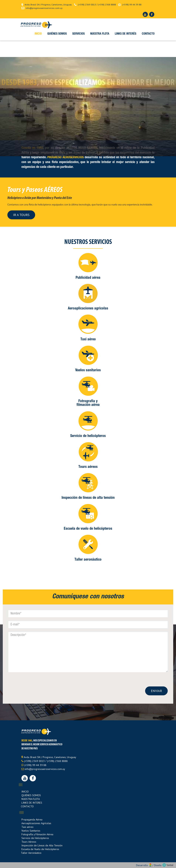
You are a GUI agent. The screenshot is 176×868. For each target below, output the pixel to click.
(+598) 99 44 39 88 (132, 5)
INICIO (25, 792)
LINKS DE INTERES (32, 803)
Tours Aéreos (29, 842)
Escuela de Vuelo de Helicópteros (40, 849)
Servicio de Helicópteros (35, 838)
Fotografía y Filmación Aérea (37, 834)
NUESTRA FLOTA (31, 799)
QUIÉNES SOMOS (31, 795)
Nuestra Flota (100, 34)
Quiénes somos (57, 34)
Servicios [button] (78, 34)
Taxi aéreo (27, 827)
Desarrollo (144, 865)
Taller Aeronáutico (31, 853)
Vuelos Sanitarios (31, 831)
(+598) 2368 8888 (107, 5)
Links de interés (126, 34)
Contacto (148, 34)
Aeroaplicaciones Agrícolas (36, 823)
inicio (38, 34)
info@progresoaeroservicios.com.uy (44, 8)
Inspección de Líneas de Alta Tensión (42, 845)
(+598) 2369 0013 (87, 5)
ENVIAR (156, 691)
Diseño (164, 865)
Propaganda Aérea (32, 820)
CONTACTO (27, 806)
